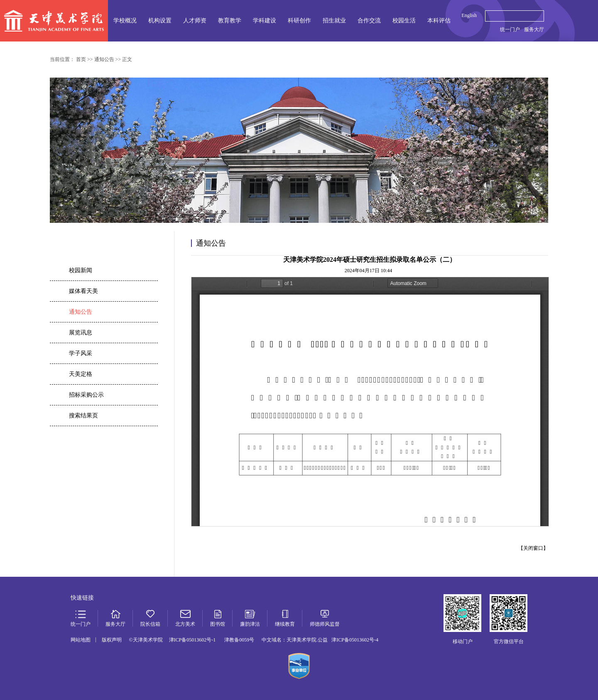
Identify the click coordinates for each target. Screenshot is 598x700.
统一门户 (510, 29)
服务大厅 (534, 29)
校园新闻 (81, 270)
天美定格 (81, 374)
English (469, 15)
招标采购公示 (86, 395)
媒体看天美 (83, 291)
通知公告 (81, 312)
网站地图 (81, 640)
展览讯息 (81, 333)
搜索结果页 (83, 416)
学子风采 (81, 353)
